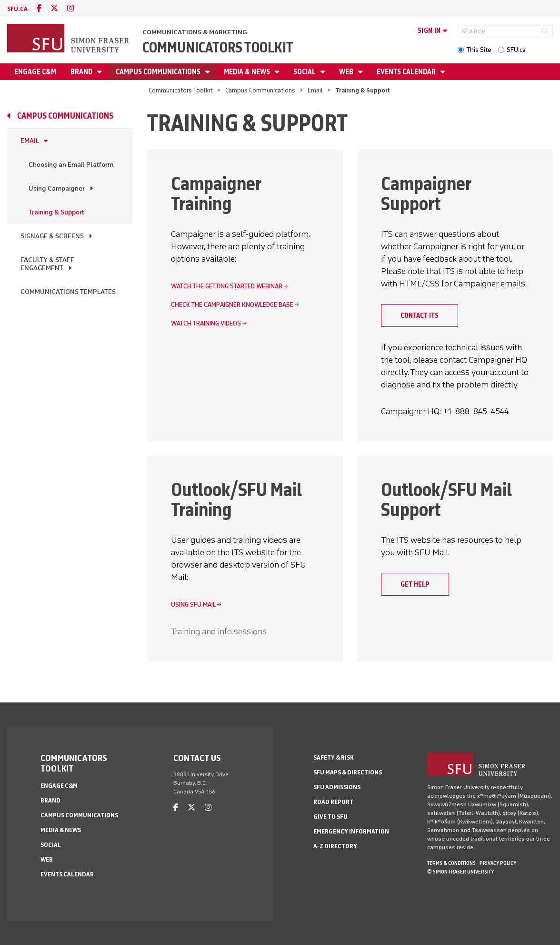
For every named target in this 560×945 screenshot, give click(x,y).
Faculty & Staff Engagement (47, 264)
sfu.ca (17, 9)
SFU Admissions (337, 787)
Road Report (333, 802)
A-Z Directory (335, 846)
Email (315, 90)
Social (305, 72)
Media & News (248, 72)
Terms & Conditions (451, 863)
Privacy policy (498, 863)
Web (347, 72)
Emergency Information (351, 831)
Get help (415, 584)
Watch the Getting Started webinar (227, 286)
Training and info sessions (219, 631)
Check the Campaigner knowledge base (232, 305)
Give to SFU (330, 817)
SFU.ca (516, 50)
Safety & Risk (334, 757)
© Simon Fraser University (460, 872)
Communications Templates (68, 292)
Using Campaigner (57, 188)
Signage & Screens (52, 236)
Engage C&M (35, 72)
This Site (479, 50)
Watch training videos (206, 323)
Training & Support (56, 212)
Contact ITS (420, 315)
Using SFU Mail (193, 605)
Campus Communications (159, 72)
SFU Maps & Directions (348, 772)
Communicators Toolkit (218, 47)
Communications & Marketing (195, 32)
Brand (82, 72)
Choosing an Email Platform (71, 165)
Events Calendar (407, 72)
